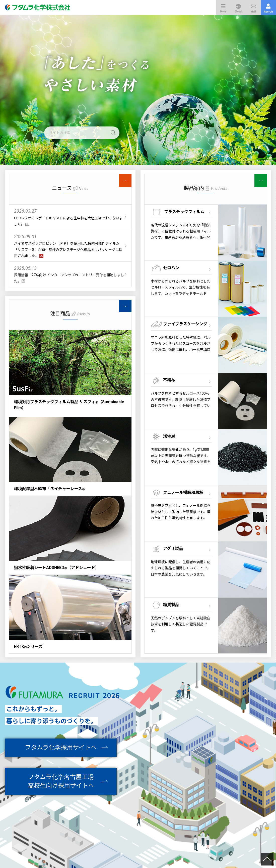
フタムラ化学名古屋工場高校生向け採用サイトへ (61, 781)
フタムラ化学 (41, 8)
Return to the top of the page (267, 859)
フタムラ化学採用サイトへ (61, 748)
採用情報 (268, 8)
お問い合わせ (253, 8)
